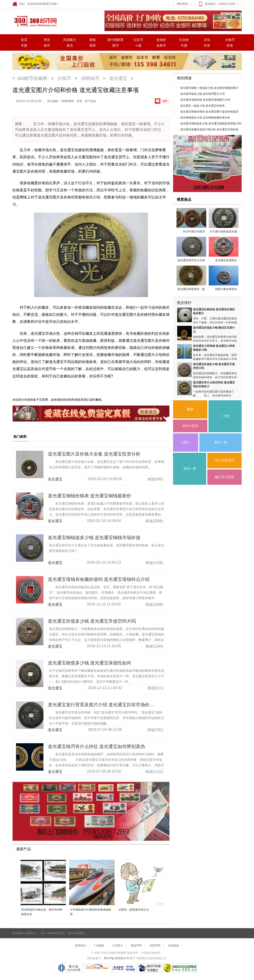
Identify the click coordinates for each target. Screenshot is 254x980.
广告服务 (99, 946)
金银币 (161, 46)
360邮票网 (35, 21)
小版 (138, 46)
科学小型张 (190, 426)
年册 (184, 46)
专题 (24, 46)
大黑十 (186, 442)
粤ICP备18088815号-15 (118, 958)
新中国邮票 (115, 40)
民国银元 (70, 40)
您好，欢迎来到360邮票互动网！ (36, 4)
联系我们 (80, 946)
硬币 (115, 46)
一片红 (225, 416)
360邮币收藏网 (32, 78)
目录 (207, 46)
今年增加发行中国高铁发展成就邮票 (91, 912)
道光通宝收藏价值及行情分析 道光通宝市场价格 (209, 129)
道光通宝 (118, 78)
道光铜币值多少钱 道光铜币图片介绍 (202, 94)
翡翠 (93, 46)
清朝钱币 (90, 78)
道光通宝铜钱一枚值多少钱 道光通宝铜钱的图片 (209, 88)
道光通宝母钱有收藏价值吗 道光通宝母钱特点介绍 (99, 579)
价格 (230, 46)
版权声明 (136, 946)
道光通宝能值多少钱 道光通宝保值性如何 (90, 663)
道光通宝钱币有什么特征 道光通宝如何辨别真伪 (96, 746)
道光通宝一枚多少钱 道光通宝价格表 (202, 106)
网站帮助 (184, 4)
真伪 (70, 46)
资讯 (47, 40)
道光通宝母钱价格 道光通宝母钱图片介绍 (205, 100)
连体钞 (161, 40)
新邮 (93, 40)
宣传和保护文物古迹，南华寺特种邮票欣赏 (42, 912)
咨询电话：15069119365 (219, 4)
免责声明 (155, 946)
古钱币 (230, 40)
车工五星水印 (225, 460)
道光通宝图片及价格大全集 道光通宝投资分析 (94, 454)
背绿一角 (190, 469)
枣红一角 (221, 442)
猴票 (190, 409)
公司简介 (118, 946)
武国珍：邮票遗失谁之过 (134, 910)
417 (165, 101)
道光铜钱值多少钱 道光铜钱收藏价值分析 (205, 118)
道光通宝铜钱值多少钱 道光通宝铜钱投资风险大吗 (211, 124)
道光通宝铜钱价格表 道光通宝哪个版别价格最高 (209, 112)
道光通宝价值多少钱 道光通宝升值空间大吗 (92, 621)
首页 (24, 40)
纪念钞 (184, 40)
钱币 (47, 46)
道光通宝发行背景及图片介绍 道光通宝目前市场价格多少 (106, 705)
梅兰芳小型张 (225, 477)
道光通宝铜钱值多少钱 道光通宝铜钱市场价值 (94, 537)
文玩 (207, 40)
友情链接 (174, 946)
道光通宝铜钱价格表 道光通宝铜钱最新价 (90, 496)
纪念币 (138, 40)
